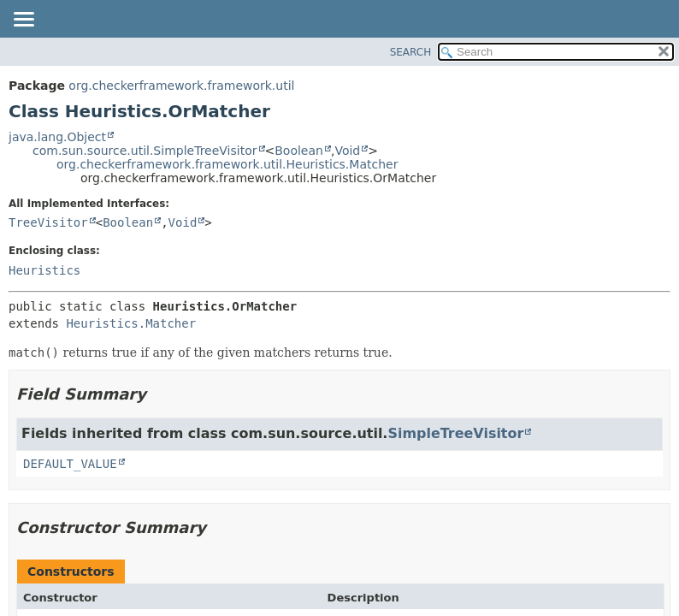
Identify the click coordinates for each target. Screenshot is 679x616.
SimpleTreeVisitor (455, 433)
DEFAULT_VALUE (70, 464)
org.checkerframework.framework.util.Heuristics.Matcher (227, 164)
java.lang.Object (57, 137)
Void (347, 151)
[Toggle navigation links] (23, 21)
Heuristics (44, 270)
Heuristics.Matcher (131, 323)
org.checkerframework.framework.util (181, 86)
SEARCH (411, 52)
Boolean (299, 151)
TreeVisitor (48, 222)
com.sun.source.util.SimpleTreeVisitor (145, 151)
